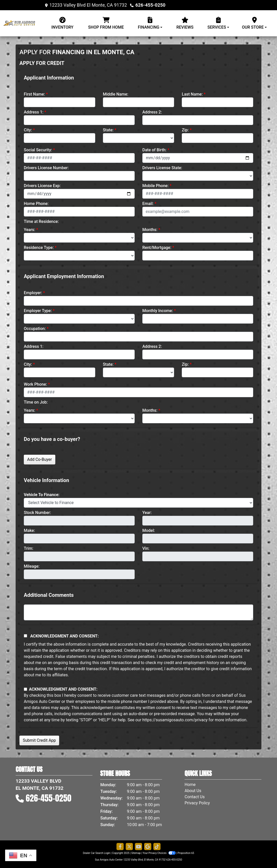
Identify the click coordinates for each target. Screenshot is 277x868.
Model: (149, 530)
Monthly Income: (158, 311)
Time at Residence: (41, 221)
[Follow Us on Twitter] (129, 847)
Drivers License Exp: (42, 186)
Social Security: (38, 150)
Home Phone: (36, 204)
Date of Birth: (154, 150)
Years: (30, 230)
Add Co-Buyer (40, 459)
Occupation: (35, 329)
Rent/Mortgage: (157, 248)
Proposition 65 (186, 853)
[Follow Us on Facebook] (120, 847)
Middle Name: (116, 94)
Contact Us (195, 797)
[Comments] (138, 612)
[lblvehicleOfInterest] (138, 503)
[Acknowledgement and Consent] (25, 636)
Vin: (146, 548)
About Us (193, 791)
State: (108, 130)
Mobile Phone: (156, 186)
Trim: (29, 548)
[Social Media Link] (157, 847)
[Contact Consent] (25, 689)
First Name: (34, 94)
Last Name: (192, 94)
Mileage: (32, 566)
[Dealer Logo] (23, 23)
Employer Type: (38, 311)
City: (28, 130)
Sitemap (136, 853)
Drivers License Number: (46, 168)
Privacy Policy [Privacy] (197, 803)
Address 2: (152, 112)
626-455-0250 (150, 5)
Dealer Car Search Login (97, 853)
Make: (29, 530)
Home (190, 785)
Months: (150, 230)
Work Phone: (35, 384)
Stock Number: (37, 513)
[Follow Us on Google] (148, 847)
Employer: (33, 293)
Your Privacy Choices (159, 853)
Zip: (185, 130)
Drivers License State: (162, 168)
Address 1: (34, 112)
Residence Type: (39, 248)
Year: (147, 513)
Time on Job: (36, 402)
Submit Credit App (39, 740)
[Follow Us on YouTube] (138, 847)
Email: (148, 204)
